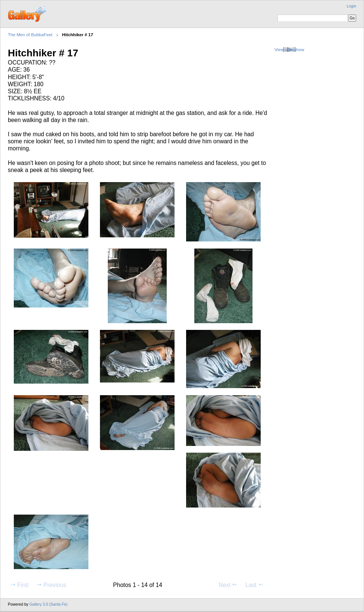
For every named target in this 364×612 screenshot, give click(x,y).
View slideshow (289, 49)
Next (228, 585)
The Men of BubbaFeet (30, 35)
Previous (51, 585)
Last (255, 585)
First (19, 585)
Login (352, 6)
